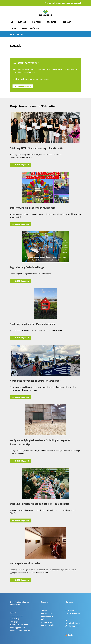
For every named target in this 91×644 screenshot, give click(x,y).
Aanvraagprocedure (18, 628)
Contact (67, 22)
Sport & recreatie (47, 625)
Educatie (44, 610)
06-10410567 (74, 626)
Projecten (52, 22)
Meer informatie (24, 86)
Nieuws (14, 28)
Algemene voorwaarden (19, 625)
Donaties (37, 22)
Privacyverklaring (17, 616)
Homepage (14, 622)
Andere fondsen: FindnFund (20, 631)
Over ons (22, 22)
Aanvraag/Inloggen (32, 28)
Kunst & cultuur (46, 613)
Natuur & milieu (46, 622)
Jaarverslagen (15, 619)
